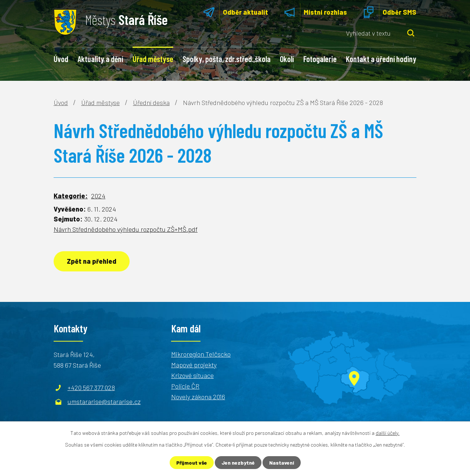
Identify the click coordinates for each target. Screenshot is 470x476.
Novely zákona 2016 (198, 397)
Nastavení (282, 463)
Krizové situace (192, 375)
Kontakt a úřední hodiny (381, 59)
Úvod (61, 59)
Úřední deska (151, 102)
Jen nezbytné (238, 463)
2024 (98, 196)
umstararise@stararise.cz (104, 401)
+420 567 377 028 (91, 387)
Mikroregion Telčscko (201, 354)
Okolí (287, 59)
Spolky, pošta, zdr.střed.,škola (227, 59)
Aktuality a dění (100, 59)
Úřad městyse (153, 59)
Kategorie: (71, 196)
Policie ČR (185, 386)
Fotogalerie (320, 59)
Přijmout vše (192, 463)
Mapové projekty (194, 365)
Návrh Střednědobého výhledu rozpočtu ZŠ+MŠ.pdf (126, 229)
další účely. (388, 433)
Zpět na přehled (92, 261)
